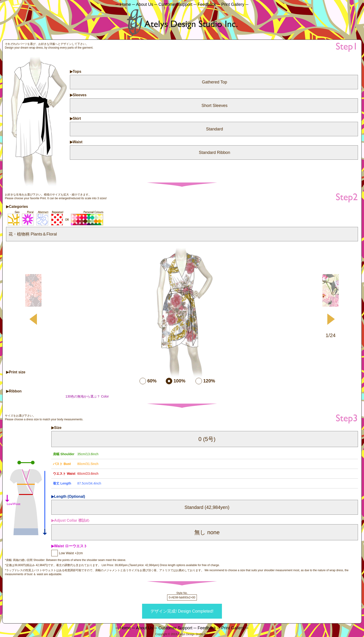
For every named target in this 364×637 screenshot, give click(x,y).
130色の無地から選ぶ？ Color (87, 396)
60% (152, 381)
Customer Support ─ (177, 4)
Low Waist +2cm (71, 553)
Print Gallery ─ (235, 4)
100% (179, 381)
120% (209, 381)
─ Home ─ (125, 4)
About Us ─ (147, 4)
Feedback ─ (209, 4)
